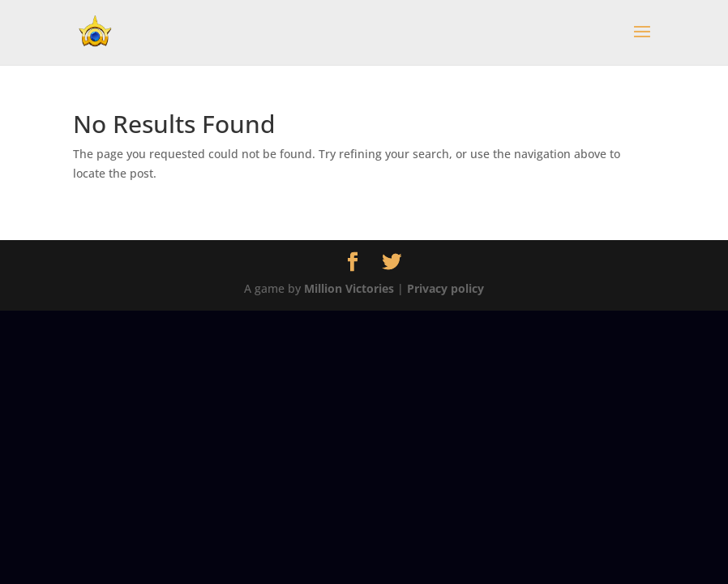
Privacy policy (445, 288)
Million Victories (349, 288)
